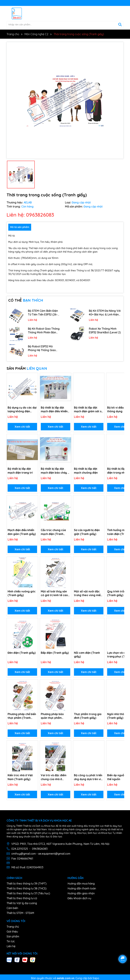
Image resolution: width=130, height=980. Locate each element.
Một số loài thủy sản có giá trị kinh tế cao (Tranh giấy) (54, 593)
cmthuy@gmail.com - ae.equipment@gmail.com (41, 854)
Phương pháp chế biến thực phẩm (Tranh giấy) (22, 716)
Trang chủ (13, 927)
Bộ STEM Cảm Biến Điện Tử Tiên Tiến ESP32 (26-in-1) (43, 313)
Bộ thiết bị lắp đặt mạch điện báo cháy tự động (56, 471)
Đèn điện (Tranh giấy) (22, 653)
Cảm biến (12, 908)
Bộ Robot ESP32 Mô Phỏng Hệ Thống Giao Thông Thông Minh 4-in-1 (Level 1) (44, 348)
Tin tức (11, 941)
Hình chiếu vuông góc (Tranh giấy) (22, 593)
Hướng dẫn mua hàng (81, 884)
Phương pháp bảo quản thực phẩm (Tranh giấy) (52, 716)
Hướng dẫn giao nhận (81, 893)
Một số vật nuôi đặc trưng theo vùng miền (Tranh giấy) (88, 593)
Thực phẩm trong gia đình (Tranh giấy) (88, 716)
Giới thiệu (12, 932)
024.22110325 (20, 849)
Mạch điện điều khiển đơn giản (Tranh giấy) (22, 532)
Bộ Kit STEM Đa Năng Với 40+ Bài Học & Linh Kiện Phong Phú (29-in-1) (105, 313)
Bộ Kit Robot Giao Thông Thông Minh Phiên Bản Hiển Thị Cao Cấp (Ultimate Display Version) (44, 331)
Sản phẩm (13, 936)
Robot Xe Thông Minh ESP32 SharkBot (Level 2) (105, 330)
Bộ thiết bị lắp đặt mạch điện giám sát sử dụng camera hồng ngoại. (88, 410)
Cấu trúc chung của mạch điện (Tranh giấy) (53, 532)
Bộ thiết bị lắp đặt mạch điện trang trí (20, 471)
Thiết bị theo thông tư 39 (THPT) (27, 884)
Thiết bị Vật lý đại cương (22, 903)
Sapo (96, 978)
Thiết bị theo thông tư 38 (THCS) (27, 888)
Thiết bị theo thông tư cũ (22, 898)
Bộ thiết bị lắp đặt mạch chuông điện (86, 471)
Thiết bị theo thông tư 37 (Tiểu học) (28, 893)
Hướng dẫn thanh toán (82, 888)
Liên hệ (11, 946)
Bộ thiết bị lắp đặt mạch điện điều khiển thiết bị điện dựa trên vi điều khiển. (54, 410)
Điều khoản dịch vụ (79, 898)
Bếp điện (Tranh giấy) (55, 653)
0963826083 (40, 849)
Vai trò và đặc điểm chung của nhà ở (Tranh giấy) (54, 777)
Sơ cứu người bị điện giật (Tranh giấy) (87, 532)
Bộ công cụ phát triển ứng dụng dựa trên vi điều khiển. (88, 777)
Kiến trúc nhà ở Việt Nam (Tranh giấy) (20, 777)
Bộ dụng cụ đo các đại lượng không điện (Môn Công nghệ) (22, 410)
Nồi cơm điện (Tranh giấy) (87, 655)
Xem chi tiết (22, 427)
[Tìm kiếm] (120, 24)
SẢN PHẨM (27, 368)
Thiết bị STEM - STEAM (20, 913)
